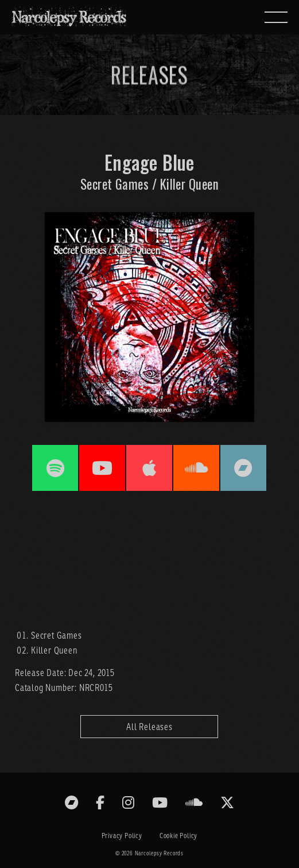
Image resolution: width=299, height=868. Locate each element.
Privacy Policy (122, 836)
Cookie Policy (178, 836)
